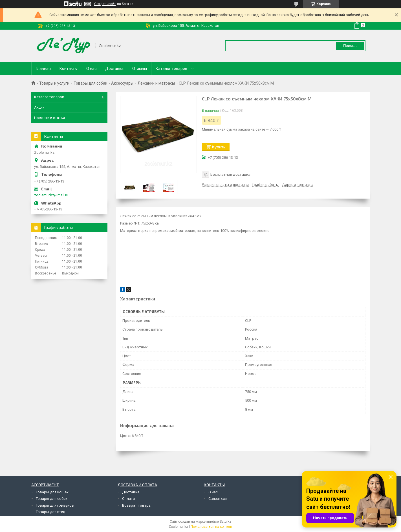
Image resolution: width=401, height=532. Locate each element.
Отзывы (140, 69)
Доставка (114, 69)
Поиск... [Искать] (350, 46)
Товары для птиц (50, 512)
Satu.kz (225, 522)
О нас (91, 69)
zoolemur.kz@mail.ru (51, 195)
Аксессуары (122, 83)
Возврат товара (136, 505)
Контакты (69, 69)
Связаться (218, 499)
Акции (39, 107)
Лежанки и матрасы (156, 83)
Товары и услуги (54, 83)
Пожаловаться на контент (211, 527)
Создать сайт (105, 4)
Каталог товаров (171, 69)
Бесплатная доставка (230, 174)
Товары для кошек (52, 492)
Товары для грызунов (55, 505)
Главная (43, 69)
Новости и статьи (49, 118)
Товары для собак (90, 83)
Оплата (128, 499)
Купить (219, 147)
